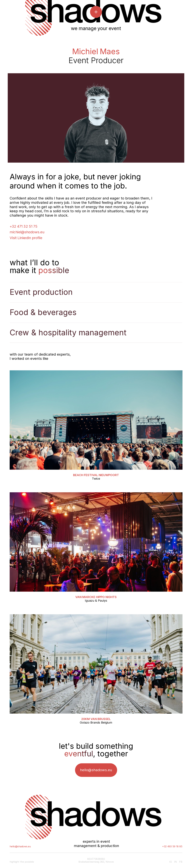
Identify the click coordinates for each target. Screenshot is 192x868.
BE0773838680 (96, 859)
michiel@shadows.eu (27, 233)
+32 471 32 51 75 (23, 227)
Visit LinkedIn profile (26, 238)
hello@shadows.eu (20, 846)
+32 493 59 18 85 (172, 846)
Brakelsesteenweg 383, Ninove (96, 862)
